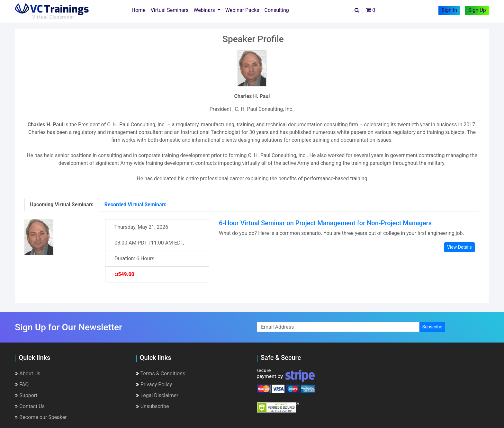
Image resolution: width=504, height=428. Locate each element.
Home (140, 10)
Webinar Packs (242, 10)
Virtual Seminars (170, 10)
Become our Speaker (41, 417)
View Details (459, 247)
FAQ (22, 384)
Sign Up (477, 10)
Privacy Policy (154, 384)
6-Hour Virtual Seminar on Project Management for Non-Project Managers (325, 223)
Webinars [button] (205, 10)
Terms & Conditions (161, 374)
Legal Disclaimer (157, 395)
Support (26, 395)
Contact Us (30, 406)
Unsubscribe (153, 406)
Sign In (449, 10)
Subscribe (432, 327)
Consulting (277, 10)
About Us (27, 374)
